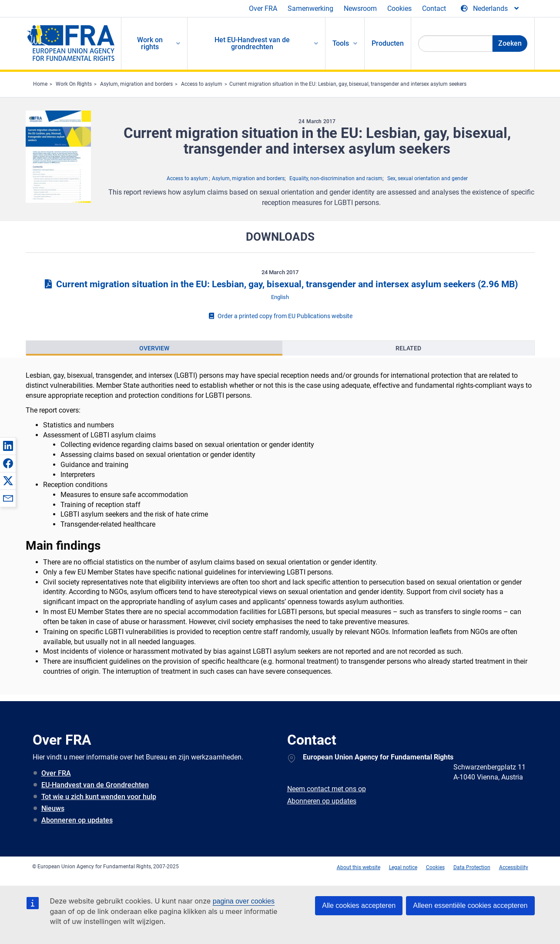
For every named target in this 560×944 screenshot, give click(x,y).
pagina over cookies (244, 901)
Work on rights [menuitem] (150, 43)
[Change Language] (490, 9)
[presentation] (154, 348)
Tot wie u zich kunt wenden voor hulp (99, 797)
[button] (8, 446)
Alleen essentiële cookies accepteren (470, 905)
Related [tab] (408, 348)
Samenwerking (310, 8)
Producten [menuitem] (388, 43)
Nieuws (53, 808)
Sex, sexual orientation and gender (428, 178)
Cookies (399, 8)
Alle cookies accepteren (359, 905)
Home (40, 84)
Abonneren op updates (77, 820)
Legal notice (403, 867)
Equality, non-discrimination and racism (336, 178)
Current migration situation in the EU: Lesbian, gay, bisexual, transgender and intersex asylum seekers (348, 84)
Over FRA (263, 8)
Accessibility (514, 867)
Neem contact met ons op (327, 789)
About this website (359, 867)
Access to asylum (202, 84)
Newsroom (360, 8)
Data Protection (472, 867)
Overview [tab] (154, 348)
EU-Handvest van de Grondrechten (95, 785)
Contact (434, 8)
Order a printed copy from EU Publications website (280, 316)
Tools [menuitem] (341, 43)
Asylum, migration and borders (136, 84)
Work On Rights (74, 84)
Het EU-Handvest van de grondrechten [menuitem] (252, 43)
